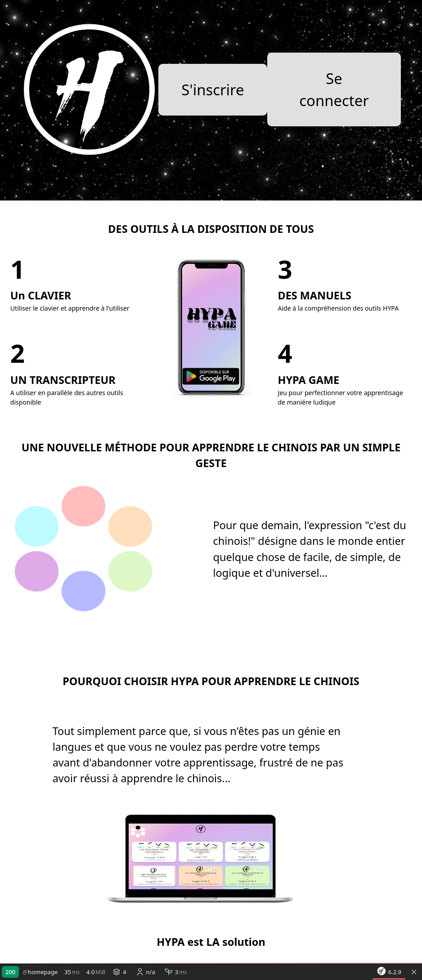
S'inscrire (213, 90)
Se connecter (334, 89)
